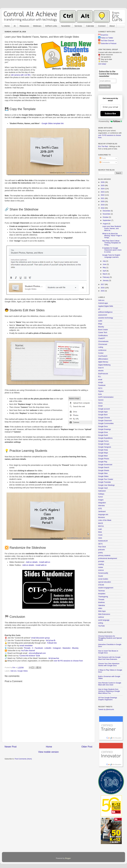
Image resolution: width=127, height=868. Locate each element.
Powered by (110, 121)
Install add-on (45, 562)
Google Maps (103, 453)
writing (101, 623)
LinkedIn (48, 648)
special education (105, 582)
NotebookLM (103, 541)
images (101, 500)
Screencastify (103, 573)
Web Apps (102, 611)
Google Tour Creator (106, 479)
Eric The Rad (103, 146)
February (106, 277)
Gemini (101, 400)
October (106, 217)
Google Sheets (104, 470)
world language (104, 620)
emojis (101, 382)
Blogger (68, 858)
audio (100, 321)
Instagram (57, 648)
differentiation (103, 359)
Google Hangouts (105, 447)
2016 (103, 288)
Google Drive (103, 432)
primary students (104, 556)
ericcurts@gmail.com (37, 653)
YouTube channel (28, 651)
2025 (103, 186)
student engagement (106, 588)
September (107, 220)
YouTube (101, 626)
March (105, 274)
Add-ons (13, 671)
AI (15, 26)
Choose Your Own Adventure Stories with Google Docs (109, 665)
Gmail (100, 406)
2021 (103, 198)
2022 (103, 195)
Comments (105, 162)
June (105, 264)
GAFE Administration (106, 397)
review (101, 567)
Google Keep (103, 450)
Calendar (90, 26)
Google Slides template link (53, 123)
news (100, 538)
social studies (103, 579)
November (107, 214)
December (107, 211)
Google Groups (104, 444)
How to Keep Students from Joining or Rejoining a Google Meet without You (109, 691)
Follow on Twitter (107, 38)
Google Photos (104, 459)
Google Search (104, 467)
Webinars (37, 26)
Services (78, 26)
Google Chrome (104, 418)
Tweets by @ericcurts (106, 709)
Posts (103, 158)
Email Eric (105, 35)
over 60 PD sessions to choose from (68, 661)
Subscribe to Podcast (109, 43)
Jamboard (102, 511)
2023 (103, 192)
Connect (102, 26)
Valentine (102, 605)
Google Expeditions (105, 438)
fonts (100, 394)
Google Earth (103, 435)
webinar (101, 617)
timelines (101, 602)
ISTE (100, 509)
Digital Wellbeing (104, 365)
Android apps (103, 303)
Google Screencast (105, 465)
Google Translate (104, 482)
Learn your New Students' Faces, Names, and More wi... (112, 228)
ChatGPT (102, 338)
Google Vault (103, 488)
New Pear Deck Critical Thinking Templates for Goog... (111, 243)
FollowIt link (52, 643)
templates (102, 594)
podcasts (101, 550)
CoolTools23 (103, 356)
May (105, 268)
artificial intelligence (105, 312)
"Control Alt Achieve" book (29, 656)
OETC (100, 544)
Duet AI (101, 368)
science (101, 570)
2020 (103, 202)
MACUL (101, 526)
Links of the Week (105, 520)
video (100, 608)
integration (102, 503)
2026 (103, 182)
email (100, 380)
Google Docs (103, 426)
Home (7, 26)
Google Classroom (105, 421)
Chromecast (103, 344)
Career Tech (103, 333)
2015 (103, 291)
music (100, 535)
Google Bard (103, 415)
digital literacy (103, 362)
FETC (100, 388)
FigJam (101, 391)
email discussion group (41, 638)
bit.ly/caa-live (54, 658)
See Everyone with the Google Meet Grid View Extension (109, 658)
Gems (100, 403)
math (100, 529)
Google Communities (106, 423)
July (104, 261)
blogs (100, 324)
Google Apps (103, 412)
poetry (100, 553)
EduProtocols (103, 374)
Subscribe (110, 114)
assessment (103, 315)
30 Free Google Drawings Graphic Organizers (108, 699)
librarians (102, 517)
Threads (27, 648)
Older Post (87, 747)
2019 (103, 205)
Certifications (103, 336)
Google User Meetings (106, 485)
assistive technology (106, 318)
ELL (100, 377)
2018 (103, 208)
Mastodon (67, 648)
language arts (103, 515)
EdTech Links (51, 26)
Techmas (101, 591)
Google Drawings (105, 429)
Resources (24, 26)
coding (101, 347)
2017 (103, 284)
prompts (101, 561)
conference (102, 350)
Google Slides (23, 671)
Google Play (103, 462)
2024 (103, 189)
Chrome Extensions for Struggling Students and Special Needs (110, 638)
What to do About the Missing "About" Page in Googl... (112, 236)
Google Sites (103, 473)
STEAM (101, 585)
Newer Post (11, 747)
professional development (108, 558)
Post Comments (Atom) (23, 759)
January (106, 281)
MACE (101, 523)
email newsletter (26, 646)
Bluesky (75, 648)
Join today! (102, 64)
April (105, 271)
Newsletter (66, 26)
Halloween (102, 491)
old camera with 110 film (21, 75)
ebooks (101, 371)
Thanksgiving (103, 597)
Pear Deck (102, 547)
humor (101, 497)
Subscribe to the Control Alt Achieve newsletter (109, 74)
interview (101, 506)
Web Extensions (104, 614)
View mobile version (48, 752)
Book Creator (103, 330)
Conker (101, 353)
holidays (101, 494)
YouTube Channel (107, 41)
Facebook (39, 648)
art (99, 309)
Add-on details (32, 562)
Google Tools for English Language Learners (111, 256)
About (112, 26)
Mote (100, 532)
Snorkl (101, 576)
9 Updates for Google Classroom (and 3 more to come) (112, 250)
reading (101, 564)
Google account (104, 409)
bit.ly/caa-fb (51, 640)
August (106, 224)
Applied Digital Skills (106, 306)
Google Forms (103, 441)
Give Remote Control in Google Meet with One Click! (110, 684)
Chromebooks (103, 341)
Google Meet (103, 456)
